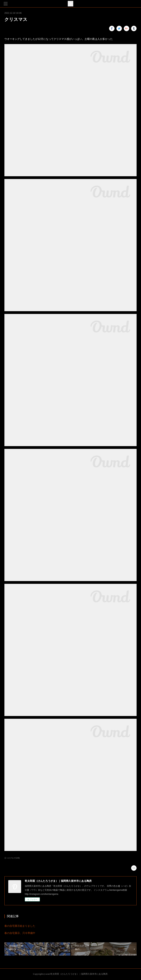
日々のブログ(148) (12, 858)
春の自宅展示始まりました (20, 926)
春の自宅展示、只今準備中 (20, 933)
